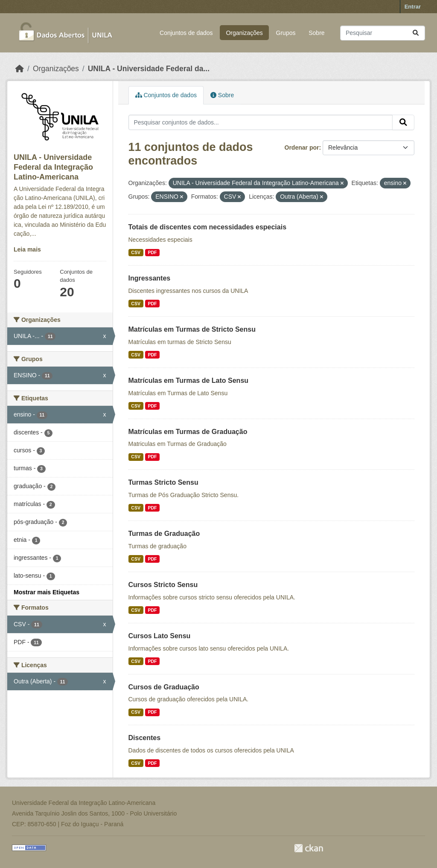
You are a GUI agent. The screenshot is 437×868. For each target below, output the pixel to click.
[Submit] (416, 33)
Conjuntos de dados (186, 33)
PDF (152, 252)
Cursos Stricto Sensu (163, 585)
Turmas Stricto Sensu (163, 482)
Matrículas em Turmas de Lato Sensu (189, 380)
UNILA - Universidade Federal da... (149, 69)
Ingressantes (150, 278)
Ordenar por (302, 148)
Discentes (145, 738)
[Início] (20, 69)
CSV (136, 252)
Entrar (413, 7)
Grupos (286, 33)
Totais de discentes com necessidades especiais (208, 227)
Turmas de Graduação (164, 534)
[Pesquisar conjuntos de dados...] (383, 33)
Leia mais (27, 249)
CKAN (309, 848)
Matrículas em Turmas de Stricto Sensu (192, 329)
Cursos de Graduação (164, 687)
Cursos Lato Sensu (160, 636)
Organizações (244, 33)
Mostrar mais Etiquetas (47, 592)
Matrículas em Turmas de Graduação (188, 432)
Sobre (316, 33)
